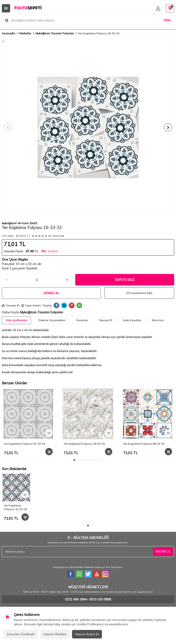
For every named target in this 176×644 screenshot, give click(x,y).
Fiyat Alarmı (31, 305)
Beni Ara (158, 320)
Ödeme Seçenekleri (52, 320)
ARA (167, 20)
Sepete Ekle (125, 280)
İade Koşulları (132, 320)
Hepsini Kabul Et (87, 634)
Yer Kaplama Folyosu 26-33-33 (84, 444)
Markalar (25, 33)
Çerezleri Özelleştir (21, 634)
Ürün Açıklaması (16, 320)
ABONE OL (163, 551)
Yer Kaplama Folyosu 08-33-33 (144, 444)
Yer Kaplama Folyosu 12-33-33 (16, 507)
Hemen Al (51, 293)
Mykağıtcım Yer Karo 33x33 (19, 223)
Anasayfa (8, 33)
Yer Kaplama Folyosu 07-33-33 (25, 444)
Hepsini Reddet (55, 634)
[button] (8, 127)
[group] (88, 127)
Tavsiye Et (11, 305)
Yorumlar (82, 320)
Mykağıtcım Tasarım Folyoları (55, 33)
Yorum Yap (58, 236)
